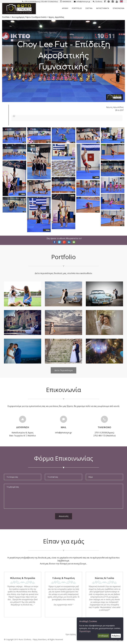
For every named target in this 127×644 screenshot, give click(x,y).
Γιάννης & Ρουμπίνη (63, 578)
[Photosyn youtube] (117, 1)
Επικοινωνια (119, 8)
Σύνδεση (97, 1)
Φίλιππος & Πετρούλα (23, 578)
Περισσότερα (85, 631)
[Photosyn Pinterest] (109, 1)
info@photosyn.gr (82, 1)
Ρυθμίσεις (116, 636)
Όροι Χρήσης (71, 634)
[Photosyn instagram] (113, 1)
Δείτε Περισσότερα (63, 370)
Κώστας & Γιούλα (104, 578)
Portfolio (77, 8)
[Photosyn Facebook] (105, 1)
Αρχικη (65, 8)
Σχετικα (89, 8)
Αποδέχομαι (103, 636)
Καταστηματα (103, 8)
